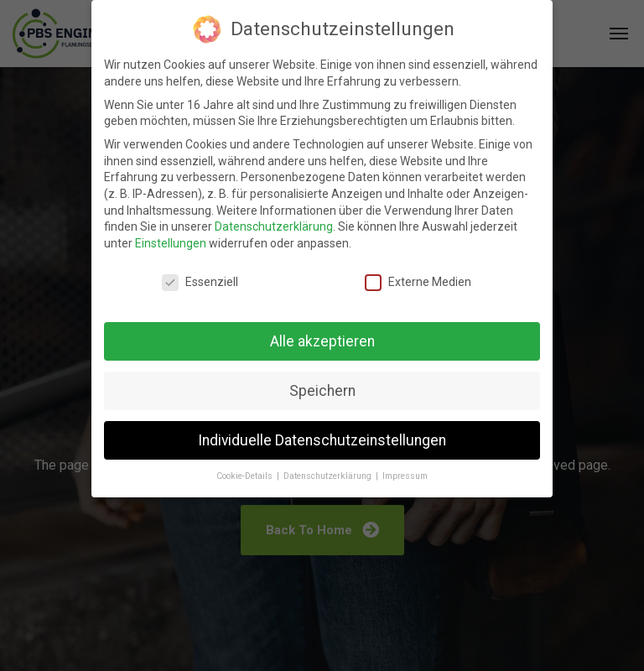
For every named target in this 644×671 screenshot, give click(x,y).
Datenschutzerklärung (274, 226)
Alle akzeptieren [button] (322, 341)
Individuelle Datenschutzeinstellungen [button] (322, 440)
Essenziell (200, 282)
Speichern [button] (322, 391)
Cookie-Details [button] (246, 476)
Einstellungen (171, 243)
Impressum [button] (405, 476)
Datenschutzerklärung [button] (329, 476)
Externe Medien (418, 282)
